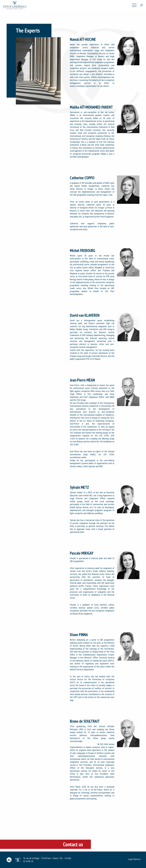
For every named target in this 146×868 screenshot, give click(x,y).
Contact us (73, 844)
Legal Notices (134, 859)
